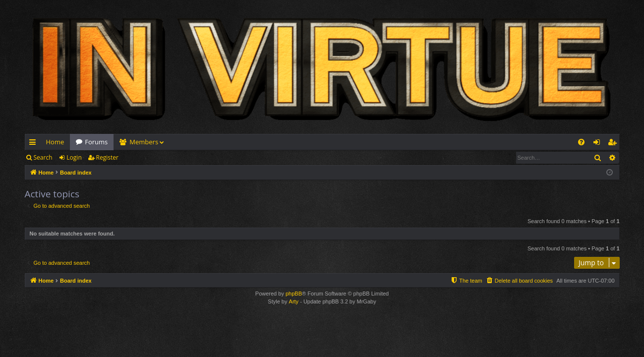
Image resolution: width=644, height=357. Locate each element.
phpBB (294, 294)
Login (74, 157)
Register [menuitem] (614, 144)
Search (43, 157)
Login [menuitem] (599, 144)
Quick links (34, 144)
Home (55, 142)
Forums (96, 142)
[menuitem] (581, 142)
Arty (294, 301)
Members (144, 142)
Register (107, 157)
